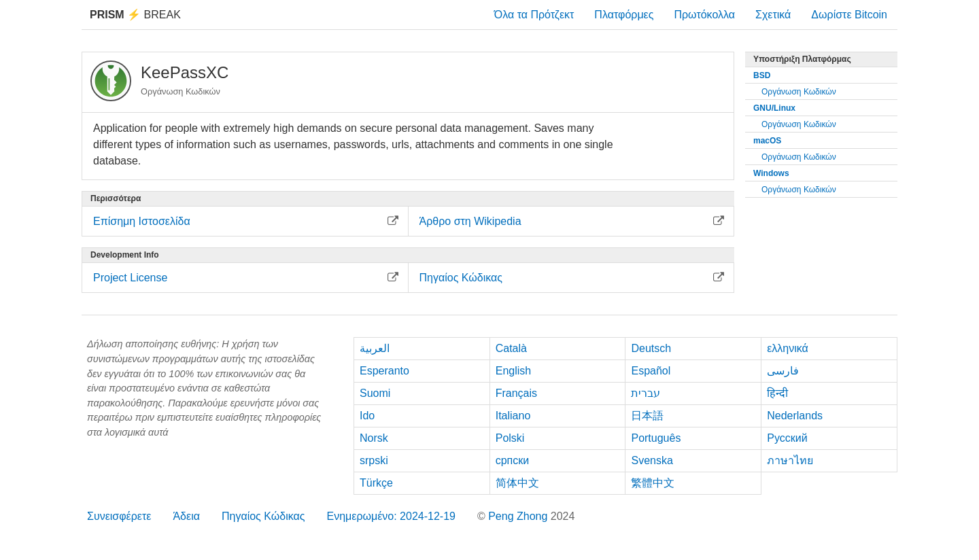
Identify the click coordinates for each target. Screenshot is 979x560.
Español (651, 371)
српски (513, 460)
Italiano (513, 416)
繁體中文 (653, 483)
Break (135, 15)
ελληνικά (788, 348)
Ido (367, 416)
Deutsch (651, 348)
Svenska (652, 460)
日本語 (647, 416)
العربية (375, 348)
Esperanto (384, 371)
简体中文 (517, 483)
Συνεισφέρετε (119, 516)
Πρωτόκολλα (704, 15)
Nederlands (795, 416)
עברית (646, 393)
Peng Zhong (519, 516)
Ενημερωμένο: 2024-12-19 (391, 516)
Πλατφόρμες (624, 15)
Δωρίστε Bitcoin (849, 15)
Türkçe (376, 483)
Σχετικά (773, 15)
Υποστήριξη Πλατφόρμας (802, 59)
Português (656, 438)
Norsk (374, 438)
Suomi (375, 393)
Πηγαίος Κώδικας (263, 516)
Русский (787, 438)
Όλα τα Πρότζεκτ (534, 15)
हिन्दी (777, 393)
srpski (374, 460)
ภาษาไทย (790, 460)
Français (516, 393)
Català (511, 348)
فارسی (783, 371)
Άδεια (186, 516)
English (513, 371)
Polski (510, 438)
